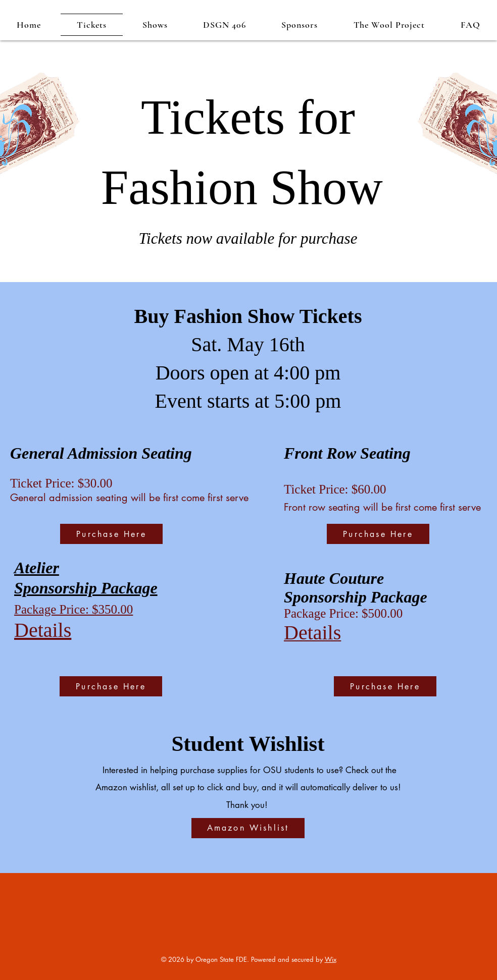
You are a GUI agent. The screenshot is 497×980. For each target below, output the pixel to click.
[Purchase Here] (111, 534)
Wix (331, 959)
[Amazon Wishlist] (248, 828)
